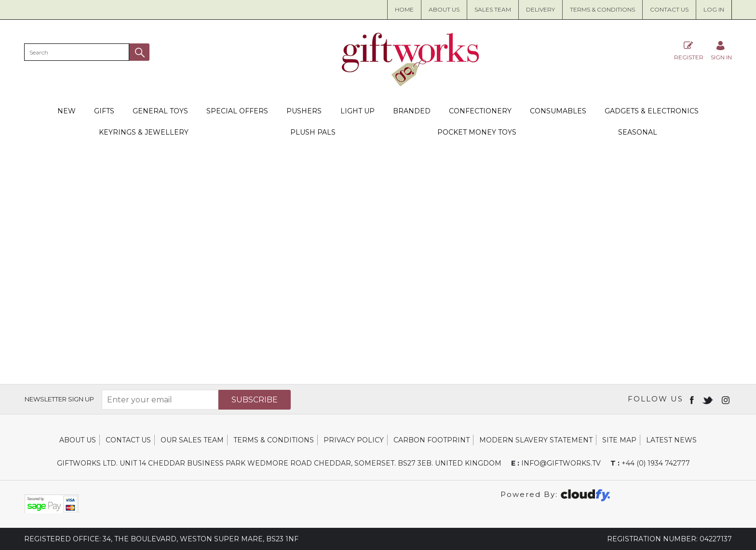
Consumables (558, 111)
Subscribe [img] (255, 400)
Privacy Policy (354, 440)
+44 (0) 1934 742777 (650, 463)
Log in (714, 9)
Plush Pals (313, 132)
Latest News (671, 440)
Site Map (619, 440)
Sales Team (493, 9)
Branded (412, 111)
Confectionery (480, 111)
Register (689, 50)
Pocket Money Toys (477, 132)
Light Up (358, 111)
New (67, 111)
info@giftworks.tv (556, 463)
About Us (78, 440)
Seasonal (638, 132)
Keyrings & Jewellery (144, 132)
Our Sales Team (192, 440)
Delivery (540, 9)
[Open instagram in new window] (727, 399)
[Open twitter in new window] (709, 399)
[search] (77, 52)
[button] (139, 52)
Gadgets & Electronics (652, 111)
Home (404, 9)
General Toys (160, 111)
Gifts (104, 111)
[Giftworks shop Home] (411, 84)
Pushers (304, 111)
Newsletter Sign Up (59, 399)
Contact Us (669, 9)
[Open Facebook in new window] (693, 399)
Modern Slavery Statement (536, 440)
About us (444, 9)
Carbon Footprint (432, 440)
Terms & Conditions (602, 9)
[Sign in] (721, 50)
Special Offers (237, 111)
